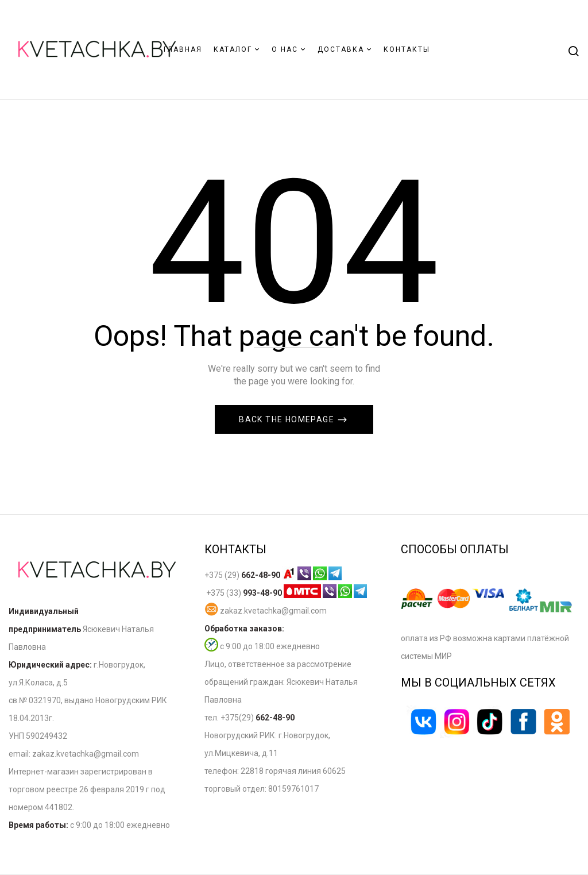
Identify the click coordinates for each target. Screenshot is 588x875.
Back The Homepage (288, 419)
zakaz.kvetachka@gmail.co (82, 754)
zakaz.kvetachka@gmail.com (266, 611)
